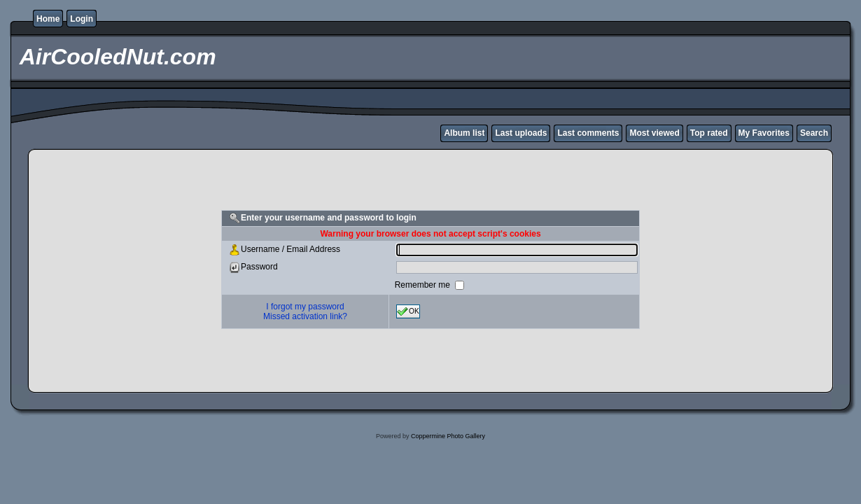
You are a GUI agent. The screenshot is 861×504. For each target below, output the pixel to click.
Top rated (709, 133)
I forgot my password (305, 307)
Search (814, 133)
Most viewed (654, 133)
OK (408, 311)
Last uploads (521, 133)
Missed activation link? (305, 316)
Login (82, 19)
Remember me (424, 285)
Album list (464, 133)
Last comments (588, 133)
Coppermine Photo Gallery (448, 436)
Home (48, 19)
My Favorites (764, 133)
